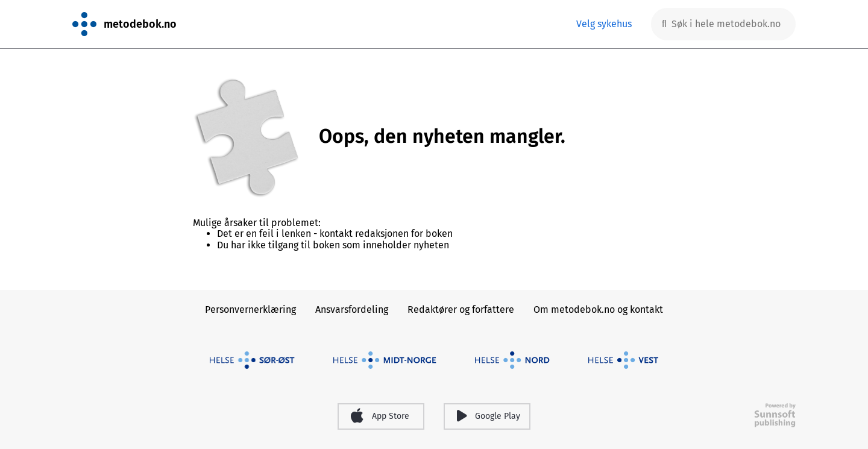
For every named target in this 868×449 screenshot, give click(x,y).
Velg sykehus (604, 24)
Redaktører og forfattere (461, 309)
